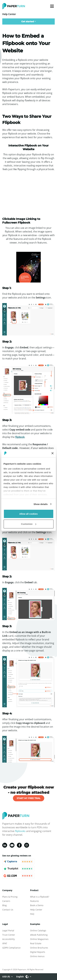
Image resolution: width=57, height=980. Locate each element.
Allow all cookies (28, 514)
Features (35, 901)
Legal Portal (8, 930)
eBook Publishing (39, 935)
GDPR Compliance (11, 948)
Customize (29, 524)
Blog (4, 905)
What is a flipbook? (40, 897)
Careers (6, 901)
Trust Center (9, 935)
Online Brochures (39, 948)
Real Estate (36, 943)
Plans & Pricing (10, 897)
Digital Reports (38, 952)
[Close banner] (52, 453)
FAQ (32, 914)
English (24, 977)
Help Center (36, 910)
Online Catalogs (38, 930)
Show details (41, 504)
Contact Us (8, 910)
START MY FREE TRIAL (29, 798)
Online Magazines (39, 939)
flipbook (20, 437)
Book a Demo (37, 905)
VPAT (5, 943)
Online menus (37, 956)
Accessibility (9, 939)
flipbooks (20, 831)
